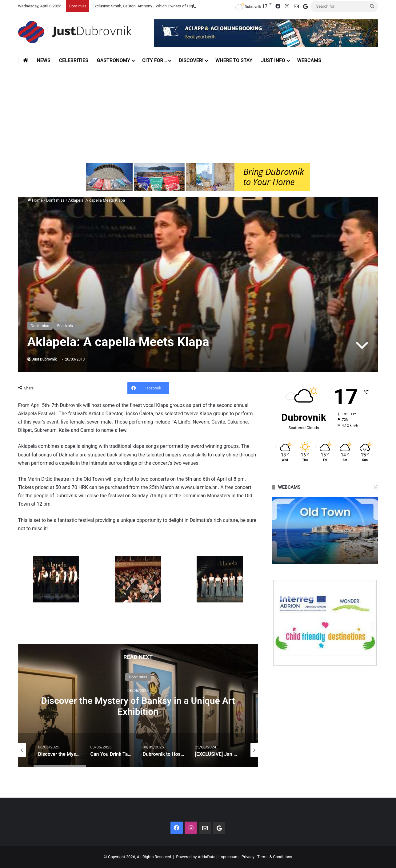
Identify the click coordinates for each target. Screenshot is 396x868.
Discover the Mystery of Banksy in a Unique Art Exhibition (138, 706)
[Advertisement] (198, 114)
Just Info (273, 60)
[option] (138, 705)
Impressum (228, 857)
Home (35, 200)
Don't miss (55, 200)
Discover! (191, 60)
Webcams (309, 60)
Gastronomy (114, 60)
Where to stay (234, 60)
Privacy (248, 857)
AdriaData (207, 857)
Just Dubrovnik (44, 359)
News (44, 60)
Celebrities (74, 60)
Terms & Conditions (275, 857)
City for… (154, 60)
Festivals (65, 326)
